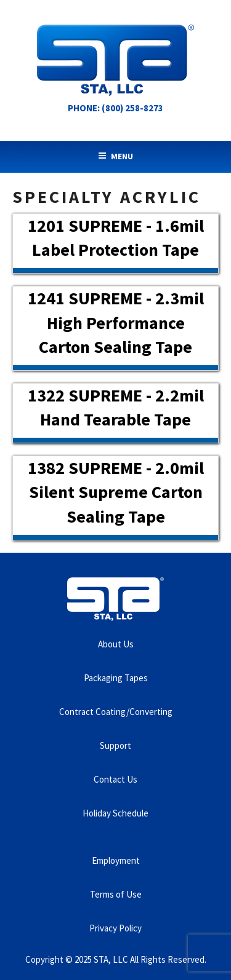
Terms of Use (116, 894)
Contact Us (115, 779)
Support (115, 745)
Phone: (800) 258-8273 (115, 108)
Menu (115, 156)
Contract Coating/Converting (116, 712)
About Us (116, 644)
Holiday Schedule (115, 813)
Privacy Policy (115, 928)
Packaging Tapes (116, 678)
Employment (116, 860)
